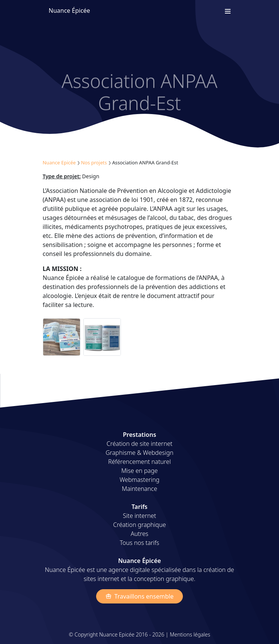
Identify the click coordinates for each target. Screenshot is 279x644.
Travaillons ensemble (140, 596)
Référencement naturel (139, 462)
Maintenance (139, 489)
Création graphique (139, 525)
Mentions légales (190, 634)
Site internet (139, 516)
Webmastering (139, 480)
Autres (139, 534)
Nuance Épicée (69, 11)
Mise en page (139, 471)
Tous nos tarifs (139, 543)
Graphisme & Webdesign (139, 453)
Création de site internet (139, 444)
